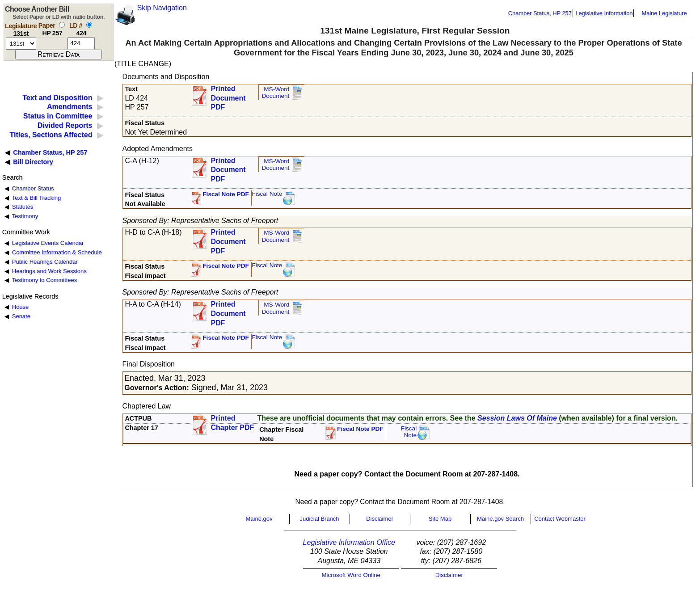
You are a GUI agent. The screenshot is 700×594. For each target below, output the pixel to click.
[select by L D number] (89, 25)
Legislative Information (604, 13)
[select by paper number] (62, 25)
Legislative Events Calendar (48, 243)
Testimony (25, 216)
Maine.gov (259, 519)
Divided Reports (65, 125)
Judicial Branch (319, 519)
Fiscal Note (267, 194)
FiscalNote (409, 432)
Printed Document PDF (228, 95)
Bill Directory (33, 162)
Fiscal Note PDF (226, 194)
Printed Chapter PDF (232, 423)
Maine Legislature (664, 13)
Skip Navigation (162, 8)
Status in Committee (58, 116)
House (20, 307)
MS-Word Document (275, 93)
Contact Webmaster (560, 519)
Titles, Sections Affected (51, 135)
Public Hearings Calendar (45, 262)
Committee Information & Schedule (57, 252)
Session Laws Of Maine (517, 418)
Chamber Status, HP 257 (540, 13)
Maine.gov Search (500, 519)
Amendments (70, 107)
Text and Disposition (57, 98)
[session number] (21, 44)
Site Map (440, 519)
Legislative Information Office (349, 542)
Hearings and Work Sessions (49, 271)
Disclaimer (380, 519)
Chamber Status (33, 188)
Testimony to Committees (44, 280)
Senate (21, 316)
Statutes (23, 207)
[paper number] (52, 43)
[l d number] (81, 43)
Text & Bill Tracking (36, 198)
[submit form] (59, 55)
